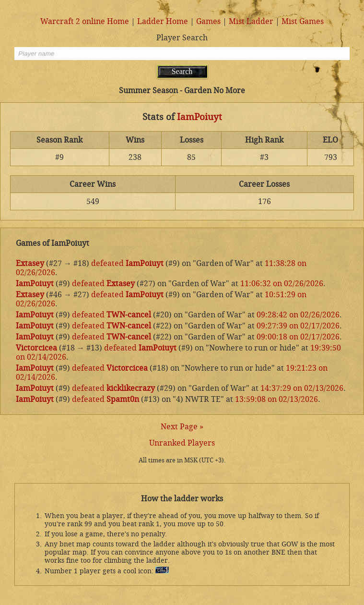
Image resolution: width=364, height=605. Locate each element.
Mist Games (303, 21)
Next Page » (182, 427)
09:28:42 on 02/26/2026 (298, 315)
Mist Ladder (251, 21)
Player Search (182, 38)
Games (208, 21)
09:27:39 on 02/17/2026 (298, 326)
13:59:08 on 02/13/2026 (276, 399)
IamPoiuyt (200, 117)
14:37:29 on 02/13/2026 (302, 388)
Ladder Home (163, 21)
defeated (107, 263)
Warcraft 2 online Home (85, 21)
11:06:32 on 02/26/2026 (282, 284)
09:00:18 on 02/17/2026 (298, 337)
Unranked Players (182, 443)
